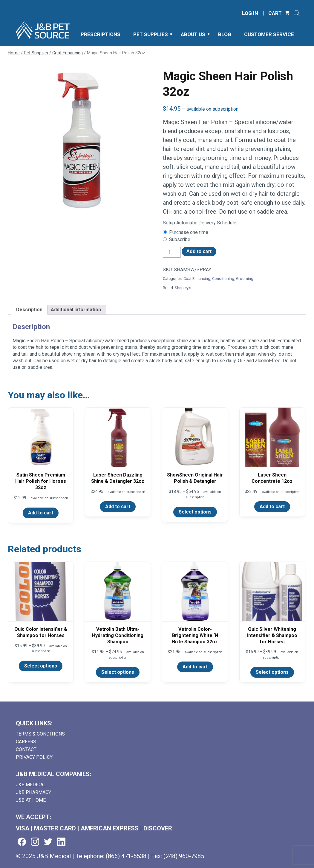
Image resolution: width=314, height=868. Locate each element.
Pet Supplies (36, 53)
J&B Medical (31, 785)
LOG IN (250, 13)
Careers (26, 742)
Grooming (245, 279)
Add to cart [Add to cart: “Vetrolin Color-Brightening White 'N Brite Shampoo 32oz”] (195, 667)
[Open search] (297, 13)
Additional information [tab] (76, 310)
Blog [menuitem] (225, 34)
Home (14, 53)
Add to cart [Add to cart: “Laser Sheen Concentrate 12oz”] (272, 507)
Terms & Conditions (40, 734)
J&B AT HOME (31, 800)
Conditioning (223, 279)
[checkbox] (234, 232)
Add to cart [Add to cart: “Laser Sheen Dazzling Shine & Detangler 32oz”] (118, 507)
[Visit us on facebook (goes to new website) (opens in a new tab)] (22, 842)
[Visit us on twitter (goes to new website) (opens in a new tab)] (48, 842)
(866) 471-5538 (126, 856)
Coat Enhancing (68, 53)
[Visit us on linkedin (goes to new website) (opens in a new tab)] (61, 842)
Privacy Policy (34, 757)
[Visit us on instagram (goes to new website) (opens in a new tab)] (35, 842)
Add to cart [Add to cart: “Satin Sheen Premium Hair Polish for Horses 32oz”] (41, 513)
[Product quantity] (171, 252)
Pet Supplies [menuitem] (151, 34)
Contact (26, 749)
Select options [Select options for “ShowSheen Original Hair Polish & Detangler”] (195, 512)
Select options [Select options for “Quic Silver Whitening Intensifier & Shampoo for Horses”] (272, 672)
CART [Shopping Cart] (275, 13)
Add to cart (199, 251)
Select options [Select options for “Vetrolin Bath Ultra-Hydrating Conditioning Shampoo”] (118, 672)
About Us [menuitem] (193, 34)
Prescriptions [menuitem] (101, 34)
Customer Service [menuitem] (269, 34)
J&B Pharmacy (33, 792)
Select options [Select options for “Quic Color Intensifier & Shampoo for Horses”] (41, 666)
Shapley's (183, 288)
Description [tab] (29, 310)
